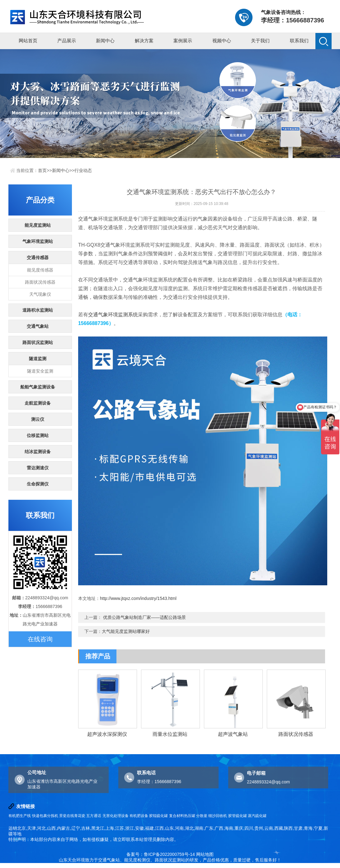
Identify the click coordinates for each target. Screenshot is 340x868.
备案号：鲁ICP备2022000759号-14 (161, 854)
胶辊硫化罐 (158, 816)
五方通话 (94, 816)
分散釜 (202, 816)
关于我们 (260, 41)
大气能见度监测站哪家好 (126, 631)
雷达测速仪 (38, 468)
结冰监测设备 (38, 452)
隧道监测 (38, 359)
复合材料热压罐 (182, 816)
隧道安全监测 (40, 371)
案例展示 (183, 41)
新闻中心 (105, 41)
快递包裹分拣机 (45, 816)
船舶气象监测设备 (38, 387)
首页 (42, 170)
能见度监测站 (38, 225)
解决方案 (144, 41)
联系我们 (299, 41)
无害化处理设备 (116, 816)
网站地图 (205, 854)
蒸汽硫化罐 (257, 816)
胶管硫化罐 (238, 816)
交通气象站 (38, 326)
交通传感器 (38, 258)
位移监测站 (38, 435)
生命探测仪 (38, 484)
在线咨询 (40, 639)
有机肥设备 (139, 816)
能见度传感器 (40, 270)
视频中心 (222, 41)
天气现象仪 (40, 294)
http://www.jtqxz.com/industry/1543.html (138, 598)
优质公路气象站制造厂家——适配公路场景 (144, 617)
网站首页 (28, 41)
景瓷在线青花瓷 (72, 816)
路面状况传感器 (40, 282)
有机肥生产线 (20, 816)
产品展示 (67, 41)
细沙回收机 (218, 816)
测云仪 (38, 419)
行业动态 (83, 170)
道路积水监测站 (38, 310)
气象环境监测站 (38, 241)
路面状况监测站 (38, 342)
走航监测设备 (38, 403)
